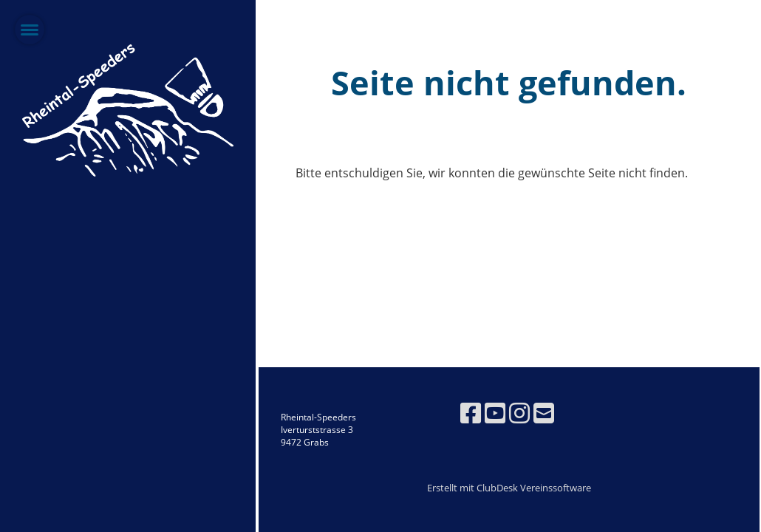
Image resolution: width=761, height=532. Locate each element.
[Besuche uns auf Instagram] (519, 413)
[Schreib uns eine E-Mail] (544, 413)
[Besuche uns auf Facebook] (471, 413)
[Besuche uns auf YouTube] (495, 413)
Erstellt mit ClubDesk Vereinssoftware (509, 488)
